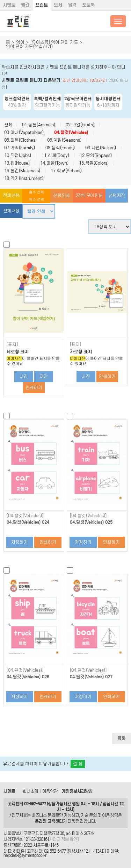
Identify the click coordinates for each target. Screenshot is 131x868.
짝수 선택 (37, 200)
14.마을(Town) (54, 163)
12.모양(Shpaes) (96, 155)
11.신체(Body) (55, 155)
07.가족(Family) (20, 148)
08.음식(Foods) (60, 148)
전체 (8, 125)
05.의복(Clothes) (20, 140)
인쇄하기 (34, 388)
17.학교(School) (66, 171)
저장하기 (20, 542)
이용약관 (50, 791)
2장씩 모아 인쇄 (89, 195)
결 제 (78, 764)
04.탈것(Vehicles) (71, 132)
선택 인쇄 (61, 195)
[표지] (12, 345)
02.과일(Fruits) (80, 125)
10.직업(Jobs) (18, 155)
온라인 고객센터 (49, 821)
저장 (44, 376)
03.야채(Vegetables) (24, 132)
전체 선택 (11, 195)
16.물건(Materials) (22, 171)
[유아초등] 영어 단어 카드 (54, 42)
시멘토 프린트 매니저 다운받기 (31, 80)
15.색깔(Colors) (94, 163)
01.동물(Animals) (39, 125)
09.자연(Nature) (101, 148)
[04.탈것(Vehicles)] (25, 516)
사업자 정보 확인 (63, 839)
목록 (122, 738)
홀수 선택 (37, 192)
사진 (24, 376)
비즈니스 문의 (43, 815)
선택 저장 (117, 195)
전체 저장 (11, 211)
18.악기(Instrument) (24, 178)
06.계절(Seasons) (64, 140)
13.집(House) (17, 163)
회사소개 (30, 791)
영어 (20, 42)
